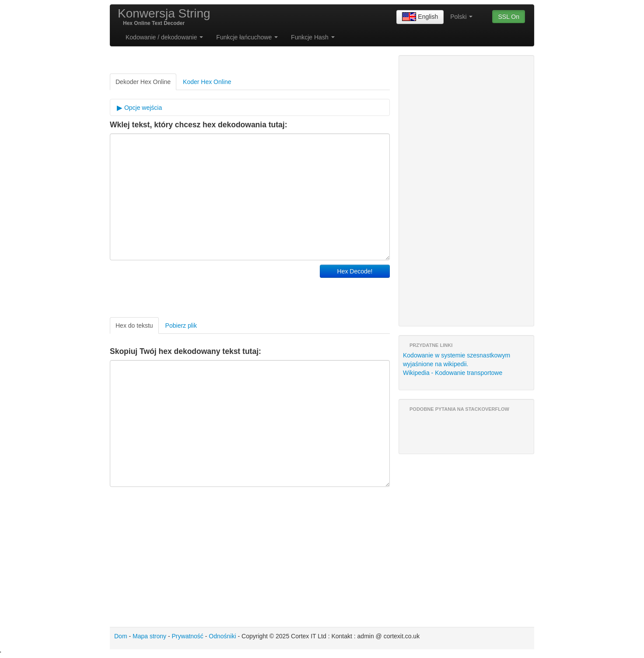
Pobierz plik (181, 325)
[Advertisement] (212, 287)
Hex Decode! (355, 271)
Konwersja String (164, 13)
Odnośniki (222, 636)
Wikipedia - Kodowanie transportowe (453, 373)
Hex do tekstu (134, 325)
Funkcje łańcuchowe (247, 37)
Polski (461, 17)
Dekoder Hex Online (143, 82)
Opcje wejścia (142, 108)
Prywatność (188, 636)
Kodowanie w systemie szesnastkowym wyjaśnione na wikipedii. (457, 360)
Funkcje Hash (313, 37)
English (420, 17)
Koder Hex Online (207, 82)
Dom (121, 636)
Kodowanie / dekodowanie (164, 37)
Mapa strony (149, 636)
